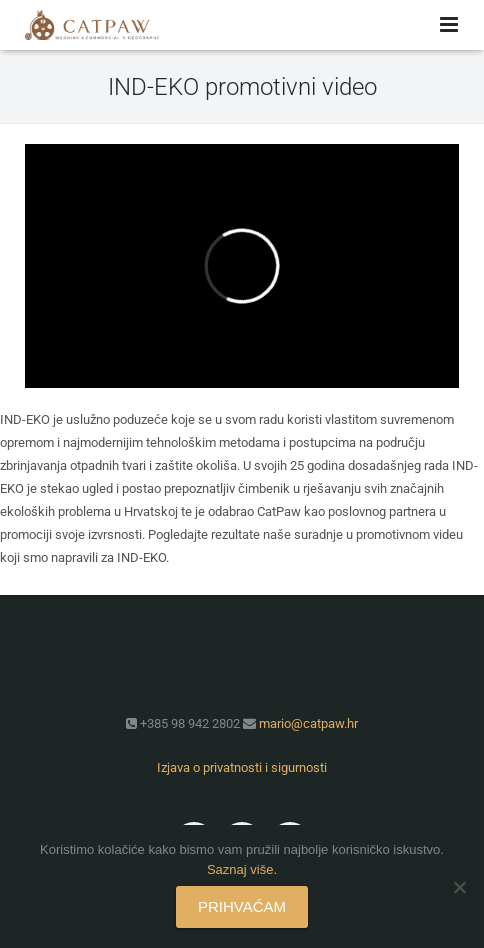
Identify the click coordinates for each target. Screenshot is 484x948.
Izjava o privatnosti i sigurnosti (242, 767)
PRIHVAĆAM (242, 906)
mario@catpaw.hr (308, 723)
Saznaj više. (242, 869)
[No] (459, 887)
